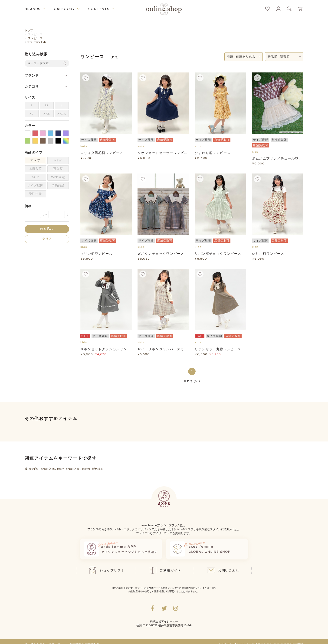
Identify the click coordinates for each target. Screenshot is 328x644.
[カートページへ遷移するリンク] (300, 9)
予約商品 (58, 185)
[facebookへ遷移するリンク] (152, 608)
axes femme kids (36, 42)
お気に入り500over (52, 469)
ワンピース (35, 34)
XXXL (62, 113)
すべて (35, 160)
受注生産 (35, 194)
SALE (35, 177)
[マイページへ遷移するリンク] (278, 9)
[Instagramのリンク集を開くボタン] (176, 608)
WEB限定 (58, 177)
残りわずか (32, 469)
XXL (47, 113)
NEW (58, 160)
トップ (29, 30)
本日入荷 (35, 169)
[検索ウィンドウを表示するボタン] (289, 9)
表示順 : (279, 57)
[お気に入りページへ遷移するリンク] (267, 9)
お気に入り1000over (78, 469)
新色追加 (98, 469)
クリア (47, 239)
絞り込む (47, 229)
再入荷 (58, 169)
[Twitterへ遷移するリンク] (164, 608)
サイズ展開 (35, 185)
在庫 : (241, 57)
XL (32, 113)
